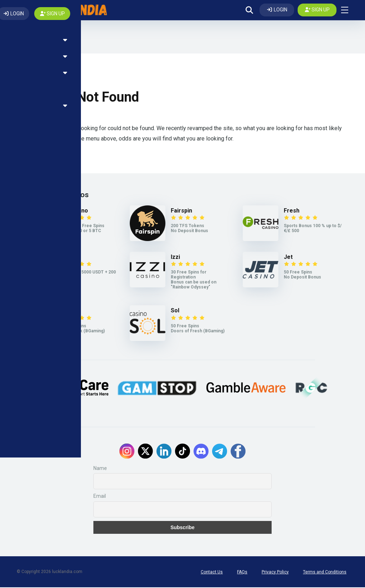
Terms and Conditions (325, 573)
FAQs (242, 573)
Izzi (175, 258)
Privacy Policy (275, 573)
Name (100, 469)
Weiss (66, 258)
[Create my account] (317, 10)
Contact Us (212, 573)
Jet (288, 258)
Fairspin (181, 212)
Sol (175, 311)
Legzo (66, 311)
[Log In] (277, 10)
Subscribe (182, 528)
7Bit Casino (73, 212)
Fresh (292, 212)
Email (100, 497)
